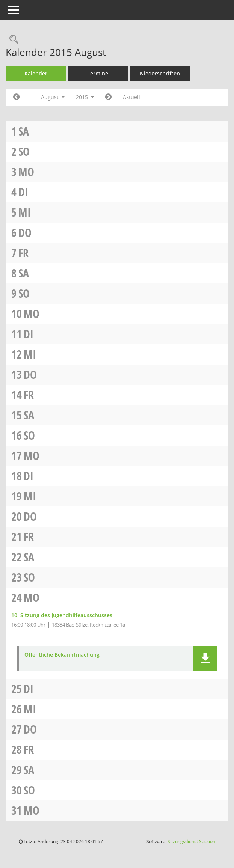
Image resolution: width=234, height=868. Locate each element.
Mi (25, 212)
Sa (24, 131)
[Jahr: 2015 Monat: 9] (108, 97)
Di (23, 192)
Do (25, 233)
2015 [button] (85, 97)
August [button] (53, 97)
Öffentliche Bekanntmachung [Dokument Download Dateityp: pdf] (62, 655)
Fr (23, 253)
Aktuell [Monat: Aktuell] (131, 97)
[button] (205, 658)
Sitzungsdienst (191, 842)
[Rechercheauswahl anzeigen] (12, 40)
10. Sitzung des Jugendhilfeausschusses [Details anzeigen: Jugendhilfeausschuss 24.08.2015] (62, 615)
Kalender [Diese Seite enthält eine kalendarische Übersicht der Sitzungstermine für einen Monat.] (36, 73)
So (24, 151)
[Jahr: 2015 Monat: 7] (16, 97)
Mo (26, 172)
